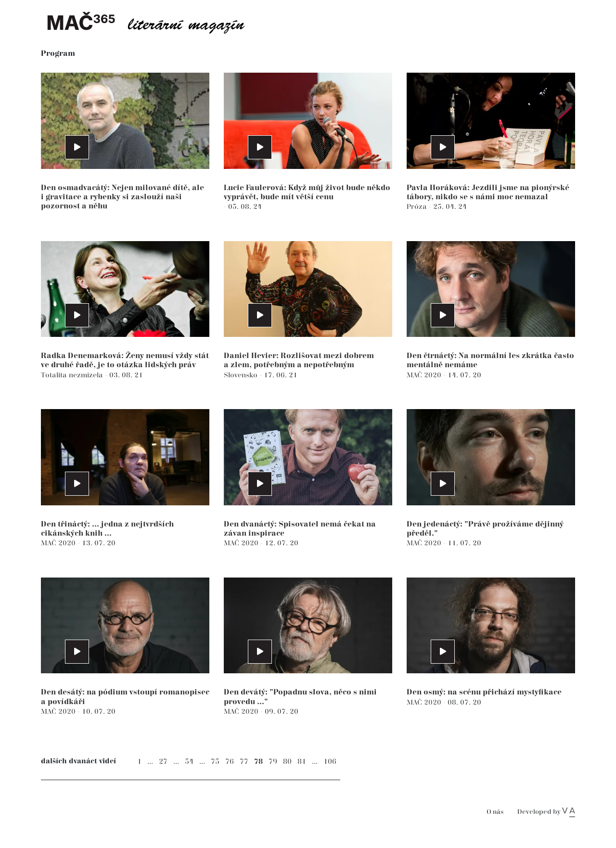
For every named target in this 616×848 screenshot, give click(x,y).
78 (258, 762)
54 (189, 762)
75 (215, 762)
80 (287, 762)
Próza (418, 207)
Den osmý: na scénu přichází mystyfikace (484, 692)
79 (273, 762)
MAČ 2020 (425, 375)
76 (230, 762)
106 (330, 762)
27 (163, 762)
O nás (495, 812)
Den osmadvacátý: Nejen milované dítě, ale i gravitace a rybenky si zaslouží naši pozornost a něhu (122, 197)
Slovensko (242, 375)
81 (302, 762)
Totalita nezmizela (73, 375)
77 (244, 762)
